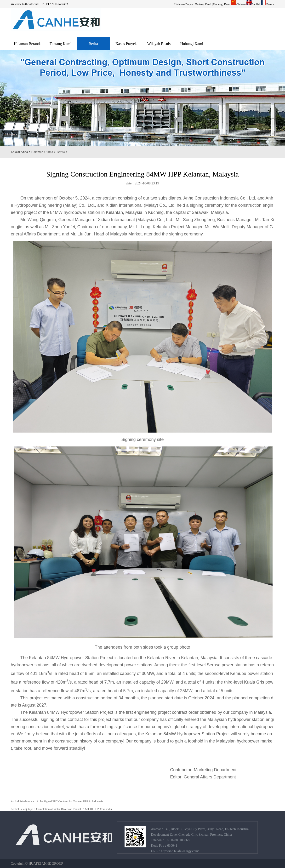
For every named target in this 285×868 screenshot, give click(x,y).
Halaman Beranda (28, 44)
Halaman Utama (42, 152)
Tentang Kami (203, 4)
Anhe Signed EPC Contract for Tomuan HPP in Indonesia (70, 801)
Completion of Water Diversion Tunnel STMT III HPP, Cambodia (74, 809)
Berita (93, 44)
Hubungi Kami (222, 4)
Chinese (241, 4)
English (256, 4)
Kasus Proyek (126, 44)
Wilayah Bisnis (159, 44)
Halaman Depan (184, 4)
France (270, 4)
